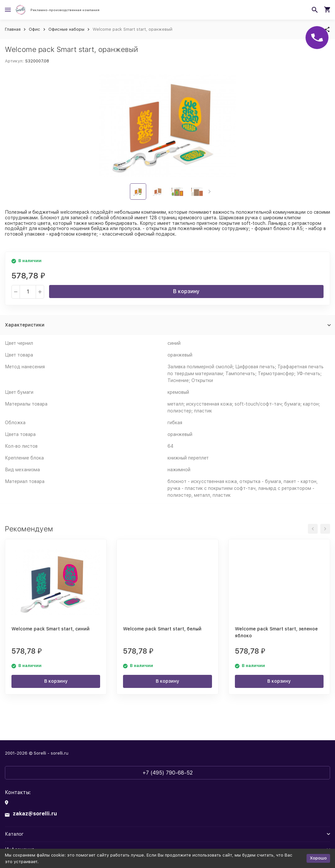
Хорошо (318, 858)
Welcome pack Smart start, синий (51, 629)
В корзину (186, 291)
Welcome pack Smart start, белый (162, 629)
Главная (13, 29)
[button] (210, 192)
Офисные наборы (66, 29)
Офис (35, 29)
